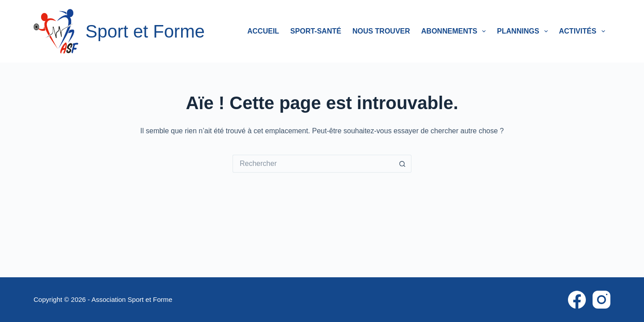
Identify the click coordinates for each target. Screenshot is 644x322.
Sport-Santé (316, 31)
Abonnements (455, 31)
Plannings (524, 31)
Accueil (263, 31)
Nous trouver (381, 31)
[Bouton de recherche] (402, 164)
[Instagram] (602, 300)
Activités (584, 31)
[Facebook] (577, 300)
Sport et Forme (145, 31)
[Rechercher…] (313, 164)
